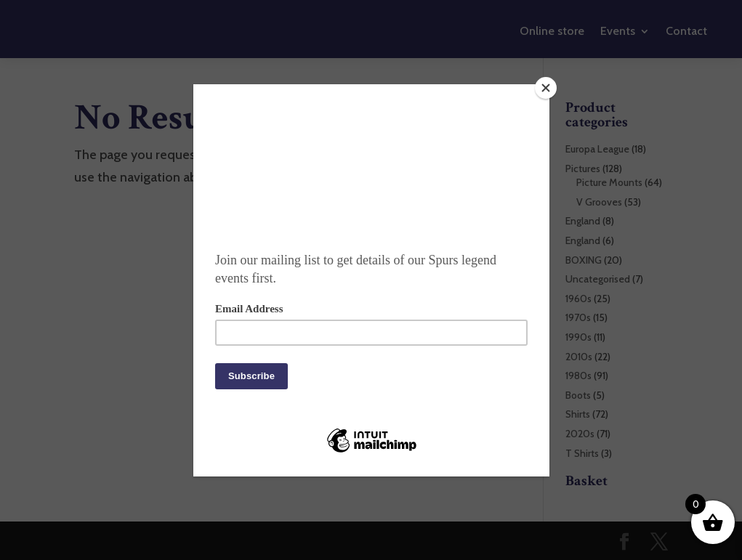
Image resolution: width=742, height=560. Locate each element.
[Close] (546, 88)
